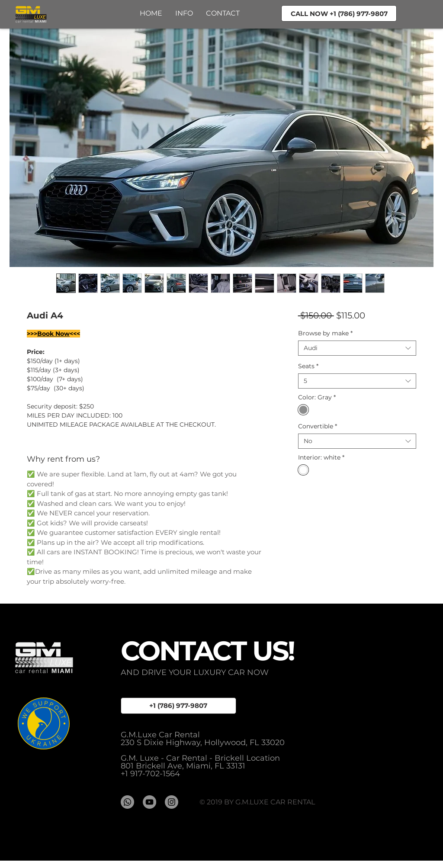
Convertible (318, 426)
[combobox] (357, 348)
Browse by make (325, 333)
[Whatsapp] (127, 802)
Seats (308, 366)
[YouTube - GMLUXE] (149, 802)
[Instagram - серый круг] (172, 802)
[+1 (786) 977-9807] (178, 706)
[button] (223, 13)
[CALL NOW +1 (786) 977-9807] (339, 13)
